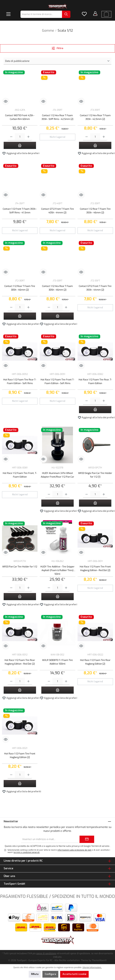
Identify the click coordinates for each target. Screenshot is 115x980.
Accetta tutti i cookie (74, 974)
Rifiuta (35, 974)
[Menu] (8, 14)
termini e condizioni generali (27, 852)
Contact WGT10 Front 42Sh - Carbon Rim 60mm (20, 117)
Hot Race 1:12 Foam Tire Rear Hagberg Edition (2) (95, 662)
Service (8, 868)
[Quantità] (20, 137)
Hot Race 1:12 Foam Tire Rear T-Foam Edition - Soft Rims (20, 381)
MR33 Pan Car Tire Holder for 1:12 (20, 567)
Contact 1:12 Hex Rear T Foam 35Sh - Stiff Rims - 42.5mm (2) (57, 117)
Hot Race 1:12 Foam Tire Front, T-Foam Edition (20, 475)
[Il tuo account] (95, 14)
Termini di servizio (100, 846)
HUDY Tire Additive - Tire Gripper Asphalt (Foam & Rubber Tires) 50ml (57, 570)
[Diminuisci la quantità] (11, 137)
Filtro (58, 48)
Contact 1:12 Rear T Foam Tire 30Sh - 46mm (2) (20, 288)
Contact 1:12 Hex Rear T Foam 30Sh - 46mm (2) (57, 288)
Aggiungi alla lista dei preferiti (22, 153)
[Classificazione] (57, 61)
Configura (50, 974)
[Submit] (87, 839)
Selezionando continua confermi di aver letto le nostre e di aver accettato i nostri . (59, 851)
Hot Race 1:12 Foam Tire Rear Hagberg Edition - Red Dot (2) (20, 662)
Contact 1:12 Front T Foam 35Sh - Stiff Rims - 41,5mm (20, 211)
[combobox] (41, 14)
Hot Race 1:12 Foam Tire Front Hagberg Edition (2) (20, 755)
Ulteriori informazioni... (92, 967)
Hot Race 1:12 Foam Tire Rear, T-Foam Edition (95, 381)
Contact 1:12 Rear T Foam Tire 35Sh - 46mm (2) (95, 211)
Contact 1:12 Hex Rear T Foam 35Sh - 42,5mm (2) (95, 117)
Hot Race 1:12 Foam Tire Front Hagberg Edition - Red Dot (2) (95, 568)
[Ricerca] (66, 14)
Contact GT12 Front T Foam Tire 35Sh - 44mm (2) (95, 288)
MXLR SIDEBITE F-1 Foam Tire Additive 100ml (57, 662)
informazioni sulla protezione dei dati (74, 850)
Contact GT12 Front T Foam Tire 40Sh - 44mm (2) (57, 211)
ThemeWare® (99, 960)
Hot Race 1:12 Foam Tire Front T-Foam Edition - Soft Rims (57, 381)
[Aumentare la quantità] (28, 137)
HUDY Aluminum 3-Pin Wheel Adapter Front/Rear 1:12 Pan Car (57, 475)
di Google (86, 846)
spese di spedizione (46, 953)
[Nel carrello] (20, 145)
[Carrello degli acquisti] (106, 14)
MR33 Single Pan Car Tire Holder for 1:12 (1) (95, 475)
